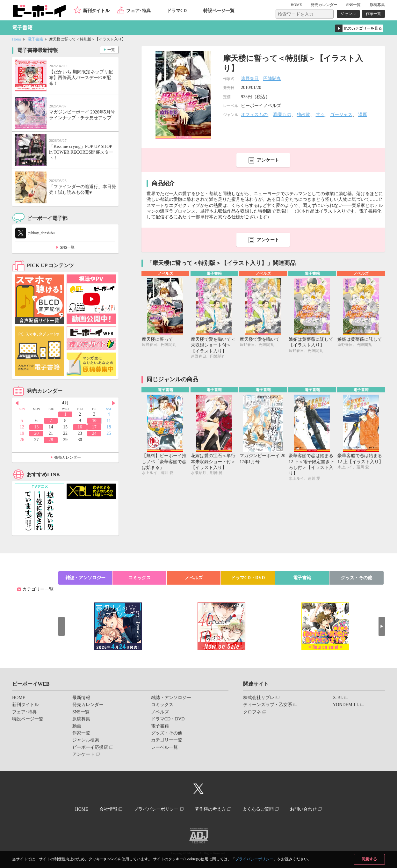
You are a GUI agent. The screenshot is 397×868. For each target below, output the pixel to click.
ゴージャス (341, 115)
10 (94, 421)
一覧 (111, 50)
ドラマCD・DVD (248, 578)
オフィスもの (254, 115)
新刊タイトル (96, 11)
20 (36, 433)
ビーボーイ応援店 (90, 747)
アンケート (268, 160)
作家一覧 (373, 14)
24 (94, 433)
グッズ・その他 (357, 578)
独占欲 (303, 115)
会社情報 (108, 809)
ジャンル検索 (86, 740)
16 (80, 427)
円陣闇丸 (272, 79)
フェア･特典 (138, 11)
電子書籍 (35, 39)
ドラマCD (177, 11)
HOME (296, 5)
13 (36, 427)
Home (17, 39)
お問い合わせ (303, 809)
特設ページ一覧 (219, 11)
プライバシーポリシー (254, 859)
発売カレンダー (68, 457)
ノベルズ (194, 578)
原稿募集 (377, 5)
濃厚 (363, 115)
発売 (324, 5)
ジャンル (348, 14)
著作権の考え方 (210, 809)
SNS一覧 (353, 5)
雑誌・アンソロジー (85, 578)
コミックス (140, 578)
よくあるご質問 (258, 809)
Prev (17, 403)
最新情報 (81, 698)
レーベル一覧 (164, 747)
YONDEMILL (346, 705)
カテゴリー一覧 (38, 589)
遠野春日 (250, 79)
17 (94, 427)
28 (51, 440)
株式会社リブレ (259, 698)
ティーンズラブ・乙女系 (268, 705)
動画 (77, 726)
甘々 (320, 115)
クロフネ (252, 712)
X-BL (338, 698)
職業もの (282, 115)
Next (114, 403)
